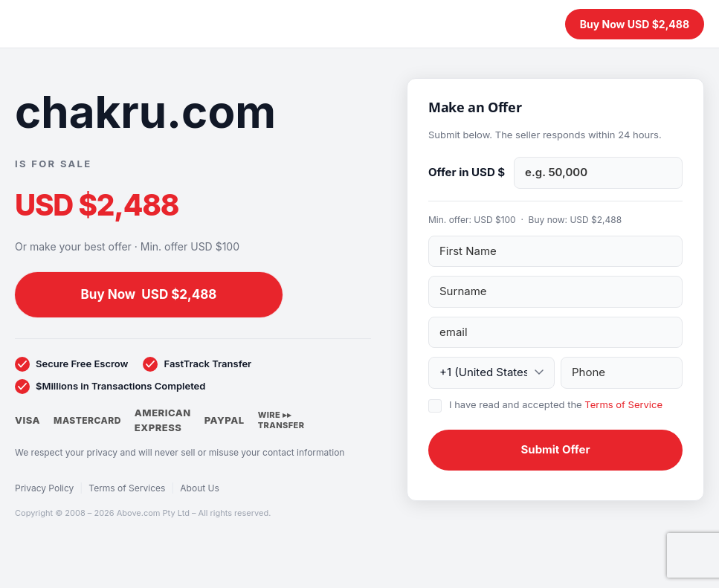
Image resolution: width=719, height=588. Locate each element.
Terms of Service (623, 404)
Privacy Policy (44, 488)
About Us (199, 488)
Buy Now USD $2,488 (635, 24)
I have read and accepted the (556, 404)
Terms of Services (127, 488)
